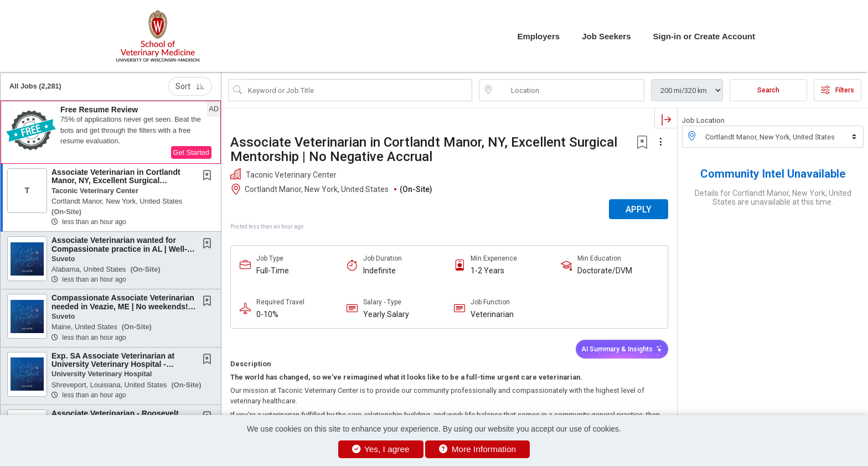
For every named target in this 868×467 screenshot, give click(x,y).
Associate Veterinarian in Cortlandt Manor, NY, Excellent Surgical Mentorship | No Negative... (116, 181)
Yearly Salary (386, 314)
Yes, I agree (381, 449)
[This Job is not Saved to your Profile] (209, 177)
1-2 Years (487, 271)
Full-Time (273, 271)
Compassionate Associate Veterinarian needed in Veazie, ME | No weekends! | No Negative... (123, 306)
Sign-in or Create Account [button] (704, 36)
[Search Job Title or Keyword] (358, 90)
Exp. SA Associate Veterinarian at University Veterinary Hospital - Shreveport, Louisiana (113, 364)
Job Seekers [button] (606, 36)
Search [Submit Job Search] (768, 90)
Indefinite (379, 271)
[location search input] (569, 90)
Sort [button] (190, 86)
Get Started (191, 152)
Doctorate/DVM (605, 271)
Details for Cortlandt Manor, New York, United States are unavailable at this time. (773, 198)
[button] (111, 132)
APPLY (639, 209)
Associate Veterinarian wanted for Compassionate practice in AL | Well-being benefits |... (119, 249)
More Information (477, 449)
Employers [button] (538, 36)
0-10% (267, 314)
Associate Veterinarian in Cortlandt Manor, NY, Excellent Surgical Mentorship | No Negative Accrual (424, 149)
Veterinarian (492, 314)
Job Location (703, 120)
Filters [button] (838, 90)
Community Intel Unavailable (773, 174)
